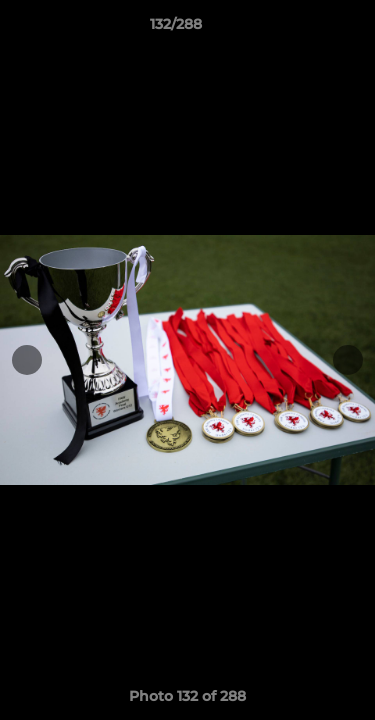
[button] (303, 29)
